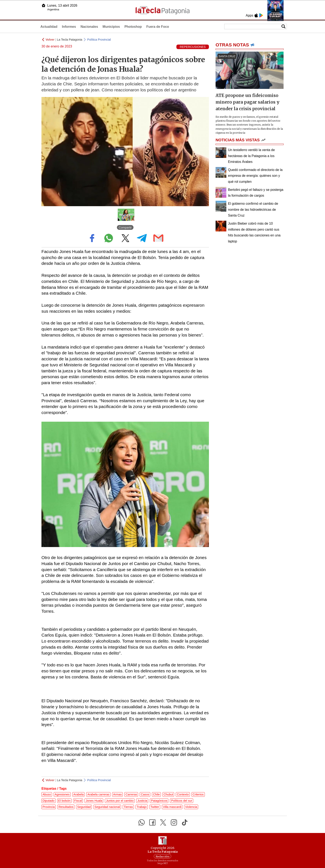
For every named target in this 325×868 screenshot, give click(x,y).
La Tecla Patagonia (70, 40)
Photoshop (133, 27)
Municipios (111, 27)
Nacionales (89, 27)
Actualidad (49, 27)
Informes (69, 27)
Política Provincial (99, 40)
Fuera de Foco (158, 27)
